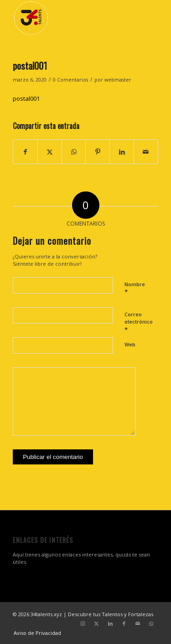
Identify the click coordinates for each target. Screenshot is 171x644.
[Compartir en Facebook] (25, 152)
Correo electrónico (139, 322)
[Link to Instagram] (83, 623)
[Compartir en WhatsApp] (74, 152)
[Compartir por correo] (146, 152)
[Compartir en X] (50, 152)
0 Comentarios (70, 80)
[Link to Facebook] (124, 623)
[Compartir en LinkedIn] (122, 152)
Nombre (135, 289)
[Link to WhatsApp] (151, 623)
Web (130, 344)
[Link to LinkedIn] (110, 623)
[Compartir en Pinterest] (98, 152)
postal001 (26, 98)
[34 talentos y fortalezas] (71, 18)
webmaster (118, 80)
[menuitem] (35, 633)
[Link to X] (97, 623)
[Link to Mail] (138, 623)
